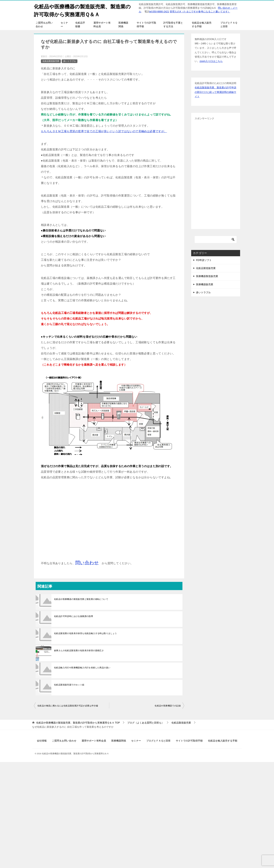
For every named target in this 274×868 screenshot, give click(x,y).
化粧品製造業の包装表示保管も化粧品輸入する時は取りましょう (85, 633)
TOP (78, 723)
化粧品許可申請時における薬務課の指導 (73, 616)
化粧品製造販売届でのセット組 (69, 685)
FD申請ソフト (204, 260)
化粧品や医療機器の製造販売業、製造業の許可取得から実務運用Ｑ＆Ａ (84, 10)
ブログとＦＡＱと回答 (229, 25)
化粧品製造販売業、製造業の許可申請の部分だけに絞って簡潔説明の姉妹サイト (215, 92)
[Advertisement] (109, 523)
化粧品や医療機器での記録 (168, 706)
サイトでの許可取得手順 (146, 25)
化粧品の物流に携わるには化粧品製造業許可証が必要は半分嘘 (68, 706)
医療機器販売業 (205, 284)
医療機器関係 (123, 25)
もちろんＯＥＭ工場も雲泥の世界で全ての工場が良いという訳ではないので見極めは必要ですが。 (104, 131)
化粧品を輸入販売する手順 (202, 25)
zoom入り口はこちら (211, 61)
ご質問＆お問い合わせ (44, 25)
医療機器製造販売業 (207, 276)
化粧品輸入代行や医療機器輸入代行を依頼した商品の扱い (82, 668)
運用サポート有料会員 (102, 25)
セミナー (64, 25)
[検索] (216, 239)
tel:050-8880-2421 (159, 12)
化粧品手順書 (80, 25)
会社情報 (42, 741)
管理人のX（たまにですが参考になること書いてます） (200, 12)
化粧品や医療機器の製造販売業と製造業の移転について (81, 599)
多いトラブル (70, 61)
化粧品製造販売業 (51, 61)
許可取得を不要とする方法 (173, 25)
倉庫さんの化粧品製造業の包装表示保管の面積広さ (79, 651)
